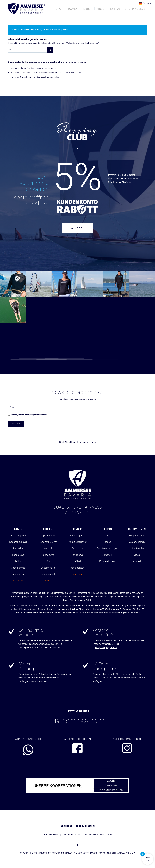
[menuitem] (60, 9)
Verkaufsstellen (137, 548)
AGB (45, 835)
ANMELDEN (77, 228)
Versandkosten (137, 542)
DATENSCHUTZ (69, 835)
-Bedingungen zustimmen (29, 415)
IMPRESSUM (106, 835)
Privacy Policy (18, 415)
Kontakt (137, 561)
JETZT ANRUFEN (77, 711)
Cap (107, 536)
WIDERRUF (54, 835)
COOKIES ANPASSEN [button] (88, 835)
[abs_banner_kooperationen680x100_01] (77, 786)
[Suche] (30, 50)
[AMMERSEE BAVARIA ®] (26, 9)
